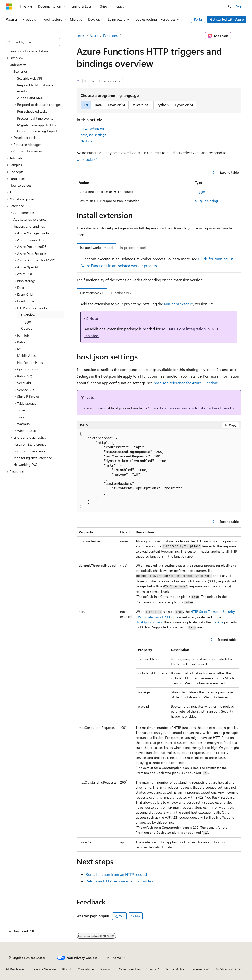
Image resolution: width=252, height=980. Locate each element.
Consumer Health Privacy (137, 969)
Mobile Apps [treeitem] (26, 356)
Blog (65, 969)
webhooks (85, 159)
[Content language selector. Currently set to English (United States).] (28, 958)
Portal (198, 19)
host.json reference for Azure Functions (186, 383)
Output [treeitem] (26, 328)
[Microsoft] (9, 6)
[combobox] (33, 42)
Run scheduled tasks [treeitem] (32, 111)
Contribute (86, 969)
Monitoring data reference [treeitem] (33, 458)
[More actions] (237, 36)
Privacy (105, 969)
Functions (110, 35)
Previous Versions (43, 969)
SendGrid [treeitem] (24, 383)
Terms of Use (175, 969)
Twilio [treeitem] (21, 417)
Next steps (88, 141)
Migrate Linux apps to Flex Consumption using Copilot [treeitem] (37, 128)
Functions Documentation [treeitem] (29, 51)
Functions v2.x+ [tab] (92, 293)
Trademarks (198, 969)
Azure (94, 35)
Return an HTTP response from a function (120, 881)
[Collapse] (59, 32)
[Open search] (230, 6)
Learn (81, 35)
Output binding (206, 201)
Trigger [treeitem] (26, 322)
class (149, 622)
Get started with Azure (227, 19)
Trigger (200, 192)
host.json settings (93, 135)
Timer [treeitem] (21, 410)
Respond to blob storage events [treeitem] (35, 88)
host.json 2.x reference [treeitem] (30, 444)
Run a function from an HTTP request (116, 874)
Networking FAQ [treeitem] (25, 465)
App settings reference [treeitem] (30, 219)
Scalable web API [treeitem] (30, 78)
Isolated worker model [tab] (96, 248)
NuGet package (177, 304)
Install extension (92, 128)
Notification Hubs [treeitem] (30, 362)
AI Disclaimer (15, 969)
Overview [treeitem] (28, 315)
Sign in (241, 6)
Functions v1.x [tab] (121, 293)
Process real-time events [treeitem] (35, 118)
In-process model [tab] (133, 248)
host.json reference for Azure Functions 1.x (197, 408)
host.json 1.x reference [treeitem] (29, 451)
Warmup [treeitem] (23, 424)
